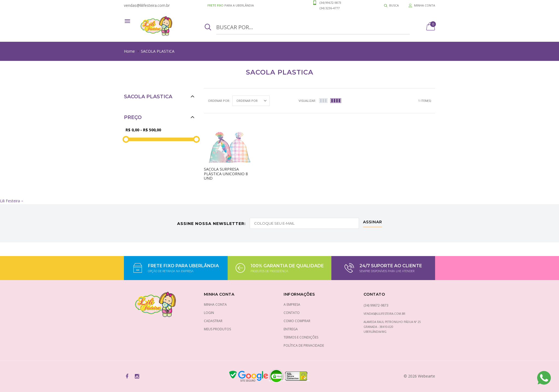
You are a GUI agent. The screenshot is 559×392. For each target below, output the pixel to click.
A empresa (292, 305)
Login (209, 313)
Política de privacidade (304, 345)
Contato (292, 313)
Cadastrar (213, 321)
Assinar (373, 222)
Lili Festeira (12, 201)
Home (129, 51)
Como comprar (297, 321)
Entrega (291, 329)
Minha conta (215, 305)
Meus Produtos (217, 329)
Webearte (426, 376)
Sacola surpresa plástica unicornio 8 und (226, 174)
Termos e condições (301, 337)
